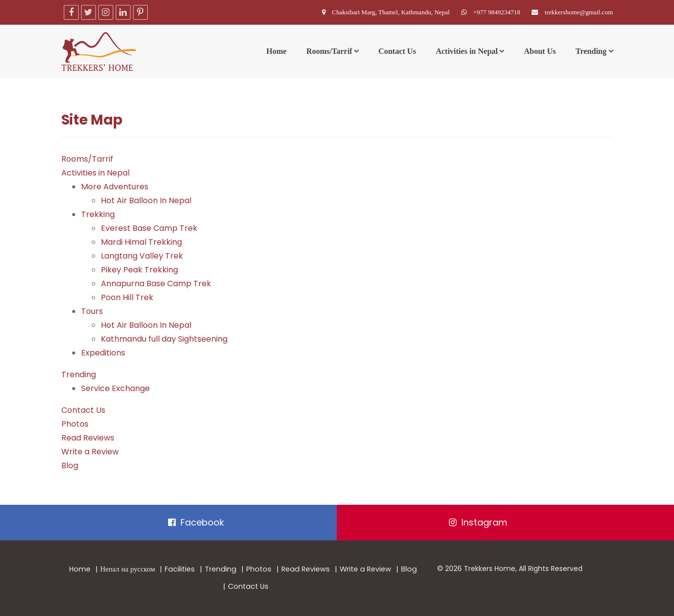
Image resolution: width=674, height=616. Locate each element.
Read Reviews (88, 438)
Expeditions (103, 353)
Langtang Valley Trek (142, 256)
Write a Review (90, 452)
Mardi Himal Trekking (141, 242)
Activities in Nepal (467, 51)
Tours (92, 311)
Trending (591, 51)
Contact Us (397, 51)
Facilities (180, 569)
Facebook (196, 522)
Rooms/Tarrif (329, 51)
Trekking (98, 214)
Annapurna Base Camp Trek (156, 284)
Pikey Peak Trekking (139, 270)
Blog (70, 465)
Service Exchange (115, 388)
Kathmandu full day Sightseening (164, 339)
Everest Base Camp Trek (149, 228)
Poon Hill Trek (127, 297)
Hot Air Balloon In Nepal (146, 200)
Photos (75, 424)
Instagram (478, 522)
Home (277, 51)
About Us (539, 51)
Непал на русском (128, 569)
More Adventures (115, 187)
